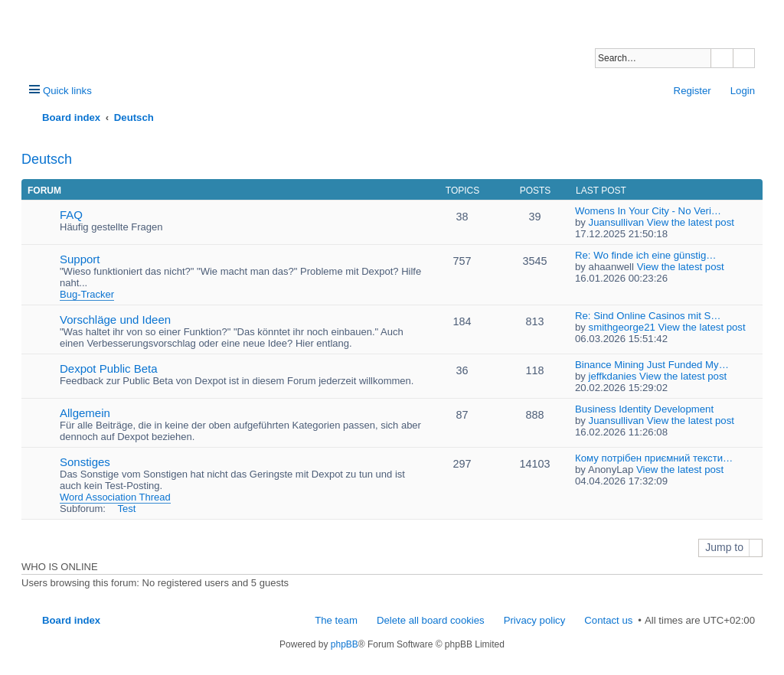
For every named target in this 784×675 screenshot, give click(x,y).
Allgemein (85, 413)
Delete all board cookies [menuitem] (431, 620)
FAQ (71, 215)
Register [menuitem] (693, 91)
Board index (71, 620)
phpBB (345, 644)
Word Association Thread (115, 497)
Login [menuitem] (743, 91)
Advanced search (744, 58)
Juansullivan (617, 222)
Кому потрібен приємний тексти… (654, 458)
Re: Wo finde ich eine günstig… (645, 255)
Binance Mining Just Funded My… (652, 365)
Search (722, 58)
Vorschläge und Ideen (115, 320)
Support (80, 259)
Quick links (67, 91)
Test (127, 509)
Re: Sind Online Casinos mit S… (648, 316)
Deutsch (47, 159)
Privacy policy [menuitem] (535, 620)
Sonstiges (85, 462)
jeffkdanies (613, 376)
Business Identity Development (644, 409)
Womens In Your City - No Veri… (648, 211)
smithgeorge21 (622, 327)
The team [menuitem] (336, 620)
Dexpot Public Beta (109, 368)
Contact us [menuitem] (608, 620)
